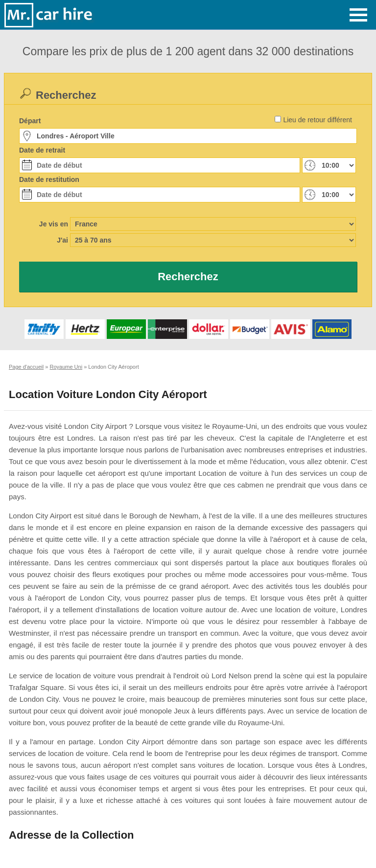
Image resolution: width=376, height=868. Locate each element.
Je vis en (54, 224)
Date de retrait (42, 150)
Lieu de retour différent (317, 120)
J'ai (62, 240)
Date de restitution (49, 179)
